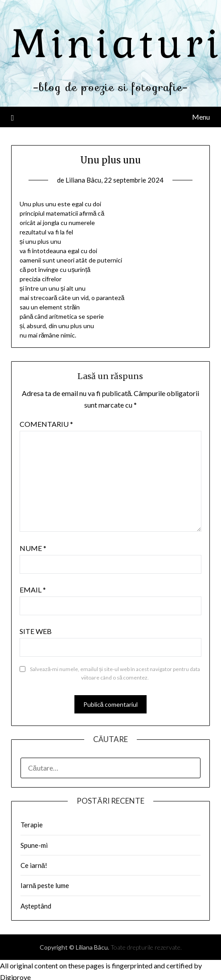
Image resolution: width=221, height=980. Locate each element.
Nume (33, 548)
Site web (36, 631)
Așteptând (36, 906)
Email (33, 590)
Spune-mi (34, 845)
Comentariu (46, 424)
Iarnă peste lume (45, 885)
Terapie (32, 825)
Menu (201, 117)
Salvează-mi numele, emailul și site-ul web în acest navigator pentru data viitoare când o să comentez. (115, 673)
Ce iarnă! (34, 865)
